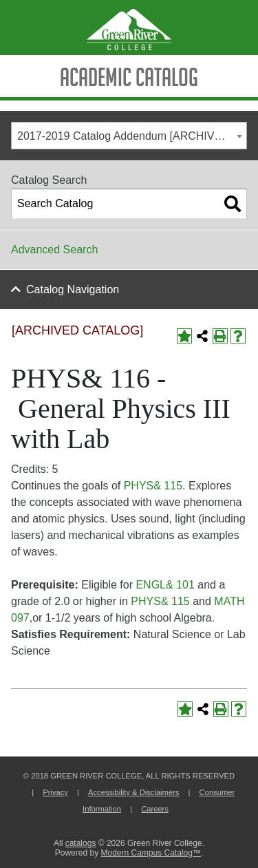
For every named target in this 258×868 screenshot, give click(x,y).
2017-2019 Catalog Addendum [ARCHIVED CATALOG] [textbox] (132, 136)
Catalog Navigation (73, 289)
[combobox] (129, 136)
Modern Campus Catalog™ (150, 853)
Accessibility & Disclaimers (133, 792)
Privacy (55, 792)
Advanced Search (54, 250)
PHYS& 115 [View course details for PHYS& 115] (153, 486)
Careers (155, 809)
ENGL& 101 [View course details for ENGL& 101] (165, 585)
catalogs (81, 843)
